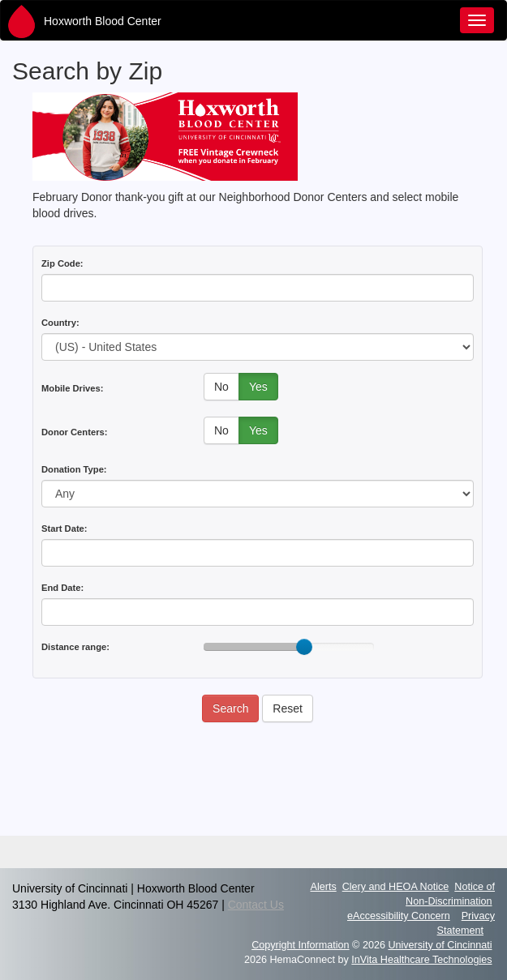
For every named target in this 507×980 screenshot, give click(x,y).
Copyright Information (300, 945)
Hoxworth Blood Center (103, 21)
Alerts (324, 887)
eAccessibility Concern (399, 916)
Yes (258, 387)
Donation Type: (74, 469)
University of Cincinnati (440, 945)
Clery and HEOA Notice (396, 887)
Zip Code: (62, 263)
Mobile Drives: (72, 388)
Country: (60, 323)
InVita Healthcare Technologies (421, 960)
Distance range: (75, 647)
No (221, 387)
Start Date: (64, 529)
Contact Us (256, 905)
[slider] (304, 647)
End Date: (62, 588)
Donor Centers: (74, 432)
